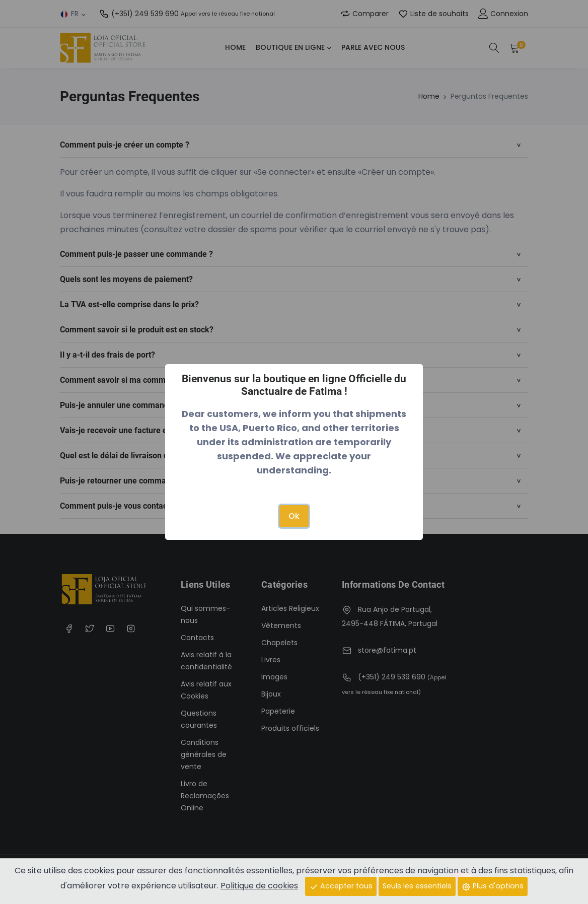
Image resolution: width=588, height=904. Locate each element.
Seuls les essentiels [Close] (417, 886)
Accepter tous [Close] (341, 886)
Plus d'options (493, 886)
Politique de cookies (259, 886)
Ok (294, 516)
